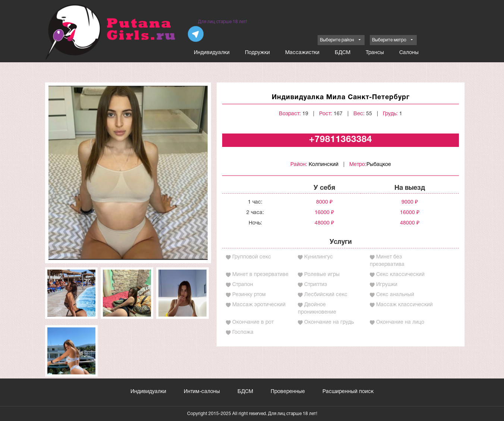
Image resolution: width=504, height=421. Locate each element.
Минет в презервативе (260, 275)
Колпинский (324, 165)
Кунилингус (319, 257)
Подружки (257, 53)
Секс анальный (395, 295)
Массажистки (302, 53)
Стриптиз (316, 285)
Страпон (243, 285)
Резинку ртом (249, 295)
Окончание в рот (253, 322)
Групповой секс (252, 257)
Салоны (409, 53)
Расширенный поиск (348, 392)
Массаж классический (404, 305)
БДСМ (343, 53)
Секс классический (400, 275)
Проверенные (288, 392)
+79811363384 (341, 140)
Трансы (375, 53)
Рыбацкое (379, 165)
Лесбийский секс (326, 295)
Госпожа (243, 332)
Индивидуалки (212, 53)
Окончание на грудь (329, 322)
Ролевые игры (322, 275)
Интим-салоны (202, 392)
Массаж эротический (259, 305)
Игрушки (387, 285)
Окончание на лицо (400, 322)
